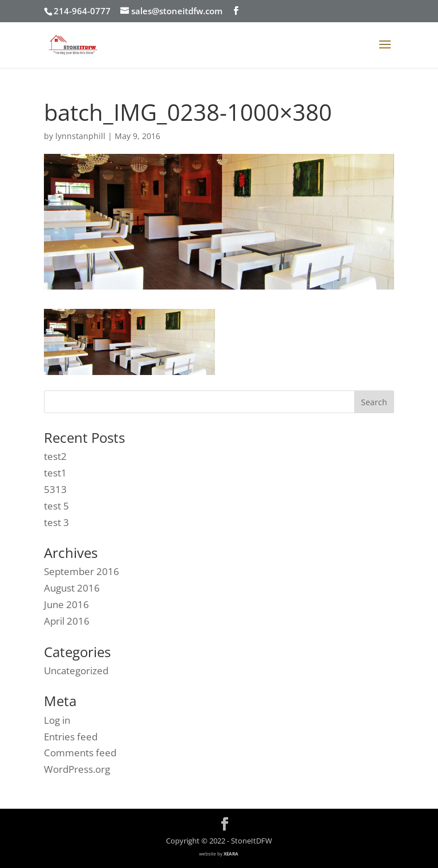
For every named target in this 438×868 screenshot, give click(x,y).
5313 (55, 489)
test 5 (56, 506)
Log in (57, 720)
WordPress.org (77, 769)
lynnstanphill (80, 136)
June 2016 (66, 604)
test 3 (56, 522)
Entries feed (71, 737)
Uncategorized (76, 671)
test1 (55, 473)
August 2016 (72, 588)
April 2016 (67, 621)
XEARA (231, 853)
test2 (55, 456)
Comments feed (80, 753)
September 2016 (82, 571)
